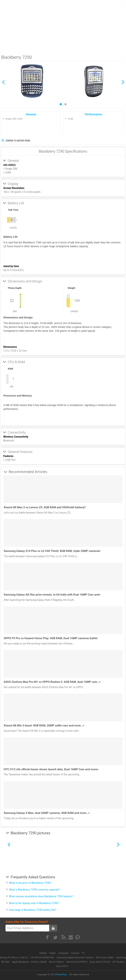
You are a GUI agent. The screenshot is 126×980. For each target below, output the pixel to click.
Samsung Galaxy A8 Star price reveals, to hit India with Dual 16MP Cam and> (52, 595)
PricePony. (62, 974)
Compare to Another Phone (16, 140)
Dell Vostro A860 (105, 957)
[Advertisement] (63, 27)
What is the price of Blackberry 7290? (30, 883)
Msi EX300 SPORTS (77, 962)
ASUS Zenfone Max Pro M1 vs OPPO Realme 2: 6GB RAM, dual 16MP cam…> (52, 682)
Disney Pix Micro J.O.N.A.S (14, 957)
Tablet (53, 953)
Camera (75, 953)
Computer (64, 953)
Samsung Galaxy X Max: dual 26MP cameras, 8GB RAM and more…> (47, 813)
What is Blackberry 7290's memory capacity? (34, 890)
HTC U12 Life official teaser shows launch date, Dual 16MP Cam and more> (51, 769)
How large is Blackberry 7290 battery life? (32, 910)
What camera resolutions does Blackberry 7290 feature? (41, 896)
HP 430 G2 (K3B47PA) (42, 957)
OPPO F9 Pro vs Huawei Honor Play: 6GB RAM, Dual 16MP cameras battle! (51, 638)
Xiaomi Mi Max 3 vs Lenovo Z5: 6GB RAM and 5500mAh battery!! (45, 507)
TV (83, 953)
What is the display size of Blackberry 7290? (34, 903)
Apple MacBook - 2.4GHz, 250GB (29, 962)
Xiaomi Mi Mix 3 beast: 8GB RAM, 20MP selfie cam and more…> (44, 726)
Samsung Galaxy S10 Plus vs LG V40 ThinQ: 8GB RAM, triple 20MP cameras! (52, 551)
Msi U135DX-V (57, 962)
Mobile (43, 953)
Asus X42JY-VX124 (100, 962)
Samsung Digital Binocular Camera (75, 957)
